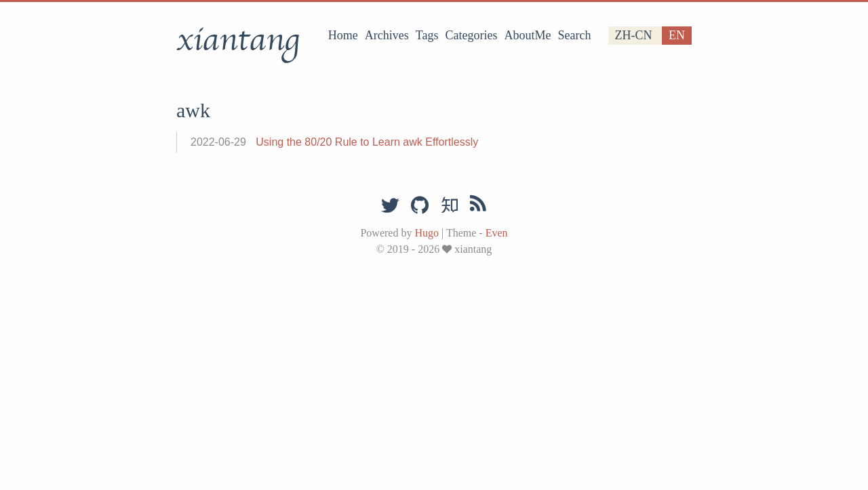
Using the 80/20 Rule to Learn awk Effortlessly (367, 142)
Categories (472, 35)
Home (343, 35)
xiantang (238, 40)
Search (575, 35)
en (677, 35)
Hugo (427, 233)
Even (497, 233)
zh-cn (634, 35)
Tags (427, 35)
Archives (387, 35)
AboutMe (528, 35)
